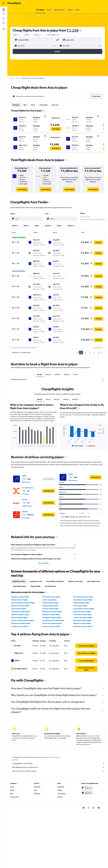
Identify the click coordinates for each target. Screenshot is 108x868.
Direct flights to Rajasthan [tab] (56, 581)
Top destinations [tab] (51, 586)
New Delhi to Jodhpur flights (52, 623)
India (18, 78)
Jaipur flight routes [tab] (94, 581)
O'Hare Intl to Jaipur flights (83, 615)
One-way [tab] (55, 105)
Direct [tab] (33, 105)
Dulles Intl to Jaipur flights (82, 612)
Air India (25, 500)
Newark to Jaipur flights (51, 609)
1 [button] (81, 353)
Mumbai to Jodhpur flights (21, 615)
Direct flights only (54, 35)
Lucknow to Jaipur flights (20, 626)
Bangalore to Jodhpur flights (21, 623)
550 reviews (27, 482)
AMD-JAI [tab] (58, 374)
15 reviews (26, 494)
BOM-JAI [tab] (67, 374)
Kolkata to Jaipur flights (81, 603)
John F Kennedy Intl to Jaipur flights (24, 603)
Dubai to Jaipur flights (19, 609)
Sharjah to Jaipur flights (51, 606)
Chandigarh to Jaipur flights (52, 617)
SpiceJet (25, 512)
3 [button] (89, 353)
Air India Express (28, 488)
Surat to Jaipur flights (50, 600)
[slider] (105, 220)
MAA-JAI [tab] (48, 374)
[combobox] (38, 35)
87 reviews (26, 518)
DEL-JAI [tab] (40, 374)
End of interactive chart (12, 445)
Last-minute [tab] (44, 105)
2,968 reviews (27, 506)
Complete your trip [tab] (36, 581)
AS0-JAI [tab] (40, 399)
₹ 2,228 (73, 30)
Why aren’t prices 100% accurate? (59, 771)
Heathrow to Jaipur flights (51, 615)
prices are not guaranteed (53, 757)
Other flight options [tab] (20, 586)
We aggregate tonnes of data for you (59, 767)
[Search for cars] (4, 19)
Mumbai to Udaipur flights (21, 606)
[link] (22, 189)
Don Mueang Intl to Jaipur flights (54, 620)
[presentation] (81, 31)
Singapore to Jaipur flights (51, 626)
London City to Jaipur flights (83, 617)
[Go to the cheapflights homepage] (15, 3)
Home (12, 78)
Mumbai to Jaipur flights (20, 600)
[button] (4, 3)
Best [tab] (25, 105)
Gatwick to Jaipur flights (20, 617)
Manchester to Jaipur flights (83, 626)
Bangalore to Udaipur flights (52, 612)
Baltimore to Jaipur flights (82, 623)
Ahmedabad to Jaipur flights (83, 600)
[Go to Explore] (4, 23)
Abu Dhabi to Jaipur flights (82, 620)
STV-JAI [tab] (76, 374)
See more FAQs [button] (44, 563)
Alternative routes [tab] (19, 581)
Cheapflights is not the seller (59, 763)
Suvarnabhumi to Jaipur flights (84, 609)
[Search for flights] (4, 10)
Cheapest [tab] (16, 105)
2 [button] (85, 353)
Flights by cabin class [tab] (76, 581)
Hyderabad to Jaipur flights (21, 612)
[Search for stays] (4, 14)
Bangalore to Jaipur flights (21, 597)
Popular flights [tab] (36, 586)
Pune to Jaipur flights (81, 606)
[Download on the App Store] (87, 793)
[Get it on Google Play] (87, 788)
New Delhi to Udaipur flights (83, 597)
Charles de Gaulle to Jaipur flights (23, 620)
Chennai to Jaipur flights (51, 603)
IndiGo (25, 476)
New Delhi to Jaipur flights (52, 597)
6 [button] (99, 353)
